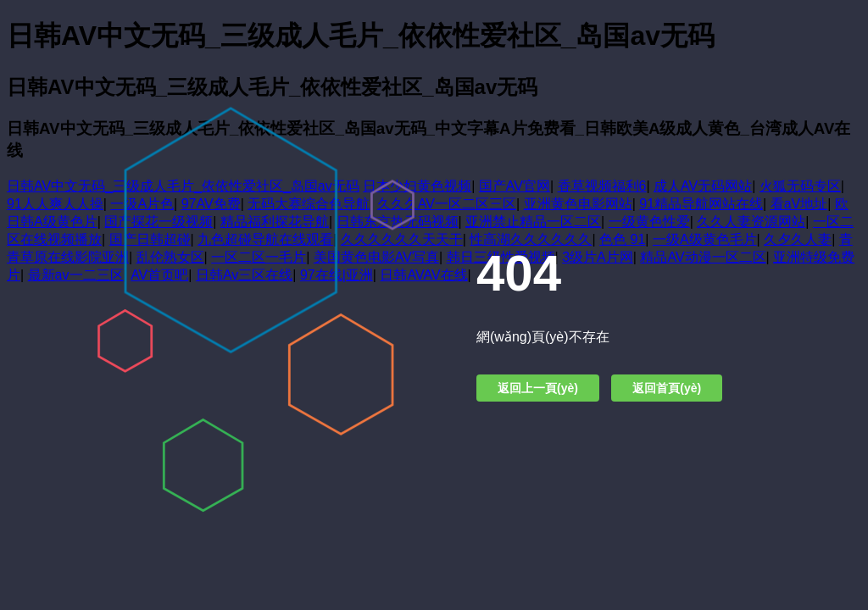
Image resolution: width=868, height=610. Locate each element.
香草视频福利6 (602, 186)
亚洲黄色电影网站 (578, 204)
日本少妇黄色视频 (417, 186)
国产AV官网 (515, 186)
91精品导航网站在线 (701, 204)
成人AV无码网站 (703, 186)
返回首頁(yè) (667, 388)
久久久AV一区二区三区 (447, 204)
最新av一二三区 (76, 275)
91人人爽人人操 (55, 204)
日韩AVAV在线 (423, 275)
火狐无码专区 (800, 186)
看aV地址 (799, 204)
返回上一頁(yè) (538, 388)
